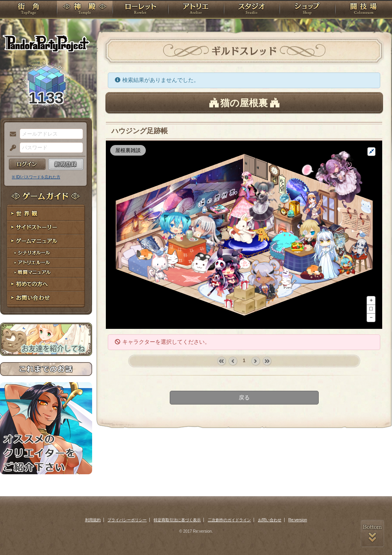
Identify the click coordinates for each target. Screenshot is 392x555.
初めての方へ (46, 284)
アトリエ (196, 10)
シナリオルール (46, 253)
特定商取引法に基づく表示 (177, 520)
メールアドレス (11, 134)
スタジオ (252, 10)
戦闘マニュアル (46, 273)
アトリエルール (46, 263)
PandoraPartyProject (46, 43)
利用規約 (93, 520)
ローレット (140, 10)
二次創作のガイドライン (229, 520)
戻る (244, 397)
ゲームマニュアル (46, 241)
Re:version (298, 520)
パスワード (11, 148)
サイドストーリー (46, 228)
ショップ (307, 10)
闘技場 (364, 10)
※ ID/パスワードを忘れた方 (36, 177)
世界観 (46, 214)
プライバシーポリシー (127, 520)
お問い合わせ (46, 298)
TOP (28, 10)
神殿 (85, 10)
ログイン (27, 164)
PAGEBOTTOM (372, 533)
